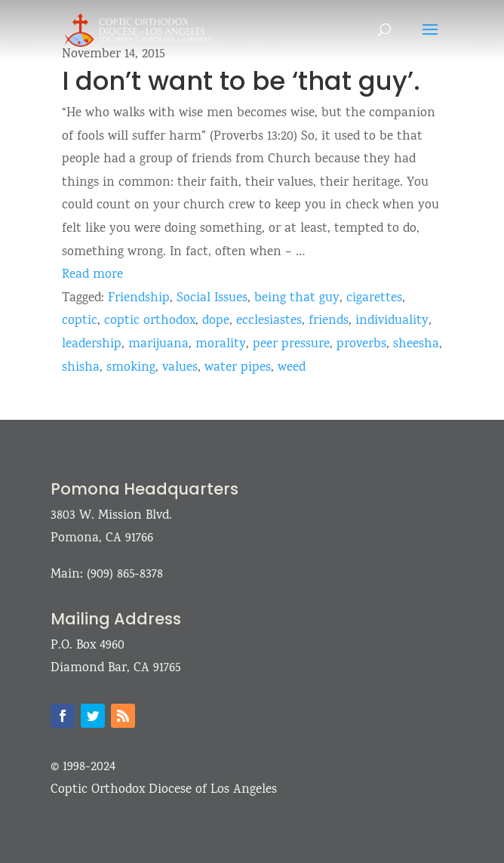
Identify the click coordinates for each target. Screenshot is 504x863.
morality (221, 345)
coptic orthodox (150, 321)
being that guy (297, 299)
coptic (80, 321)
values (180, 368)
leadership (92, 345)
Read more (92, 275)
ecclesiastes (269, 321)
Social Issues (212, 299)
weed (292, 368)
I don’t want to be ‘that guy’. (241, 81)
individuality (392, 321)
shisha (81, 368)
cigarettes (374, 299)
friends (329, 321)
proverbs (361, 345)
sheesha (416, 345)
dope (216, 321)
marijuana (158, 345)
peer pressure (291, 345)
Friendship (139, 299)
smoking (131, 368)
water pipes (238, 368)
